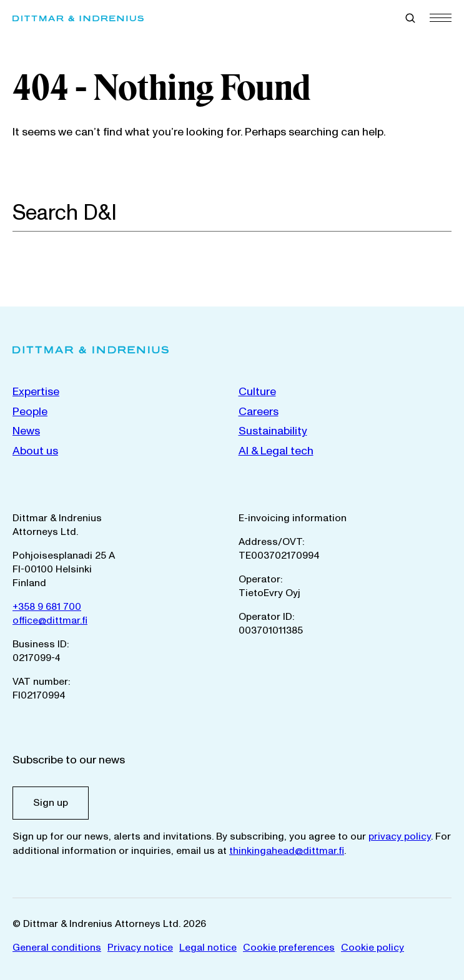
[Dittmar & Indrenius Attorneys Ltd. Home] (78, 18)
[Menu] (441, 17)
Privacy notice (140, 948)
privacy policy (400, 836)
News (26, 431)
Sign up (51, 803)
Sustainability (273, 431)
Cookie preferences (289, 948)
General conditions (57, 948)
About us (35, 451)
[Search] (445, 212)
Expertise (36, 392)
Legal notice (208, 948)
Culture (257, 392)
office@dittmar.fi (50, 620)
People (30, 412)
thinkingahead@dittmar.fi (287, 851)
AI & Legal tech (276, 451)
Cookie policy (373, 948)
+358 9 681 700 (47, 607)
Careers (259, 412)
